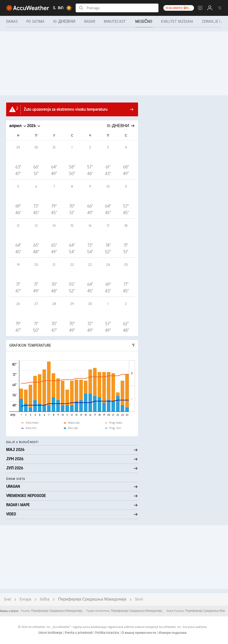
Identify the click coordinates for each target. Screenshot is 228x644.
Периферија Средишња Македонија (92, 599)
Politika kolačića (107, 633)
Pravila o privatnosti (79, 633)
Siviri (139, 599)
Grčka (45, 599)
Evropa (25, 599)
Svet (7, 599)
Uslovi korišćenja (51, 633)
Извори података (173, 633)
